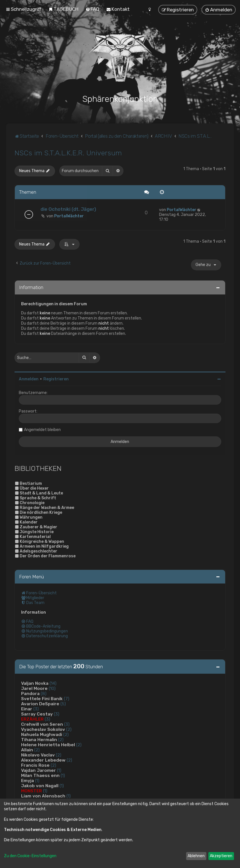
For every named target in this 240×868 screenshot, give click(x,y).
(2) (69, 729)
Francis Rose (35, 765)
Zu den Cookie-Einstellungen (30, 856)
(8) (44, 693)
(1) (59, 770)
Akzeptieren (221, 856)
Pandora (30, 693)
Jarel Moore (34, 688)
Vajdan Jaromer (38, 770)
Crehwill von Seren (42, 724)
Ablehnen (196, 856)
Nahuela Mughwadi (42, 734)
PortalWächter (69, 215)
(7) (67, 698)
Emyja (28, 780)
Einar (27, 708)
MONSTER (31, 790)
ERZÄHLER (32, 719)
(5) (63, 703)
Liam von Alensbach (43, 795)
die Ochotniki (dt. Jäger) (68, 208)
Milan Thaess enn (40, 775)
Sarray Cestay (37, 714)
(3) (36, 708)
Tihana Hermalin (39, 739)
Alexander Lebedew (43, 760)
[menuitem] (63, 9)
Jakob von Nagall (40, 785)
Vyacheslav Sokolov (43, 729)
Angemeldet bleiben (42, 429)
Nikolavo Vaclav (38, 754)
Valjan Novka (35, 683)
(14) (53, 683)
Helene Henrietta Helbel (48, 744)
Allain (27, 749)
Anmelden (29, 378)
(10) (52, 688)
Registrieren (56, 378)
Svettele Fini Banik (42, 698)
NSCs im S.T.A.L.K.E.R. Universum (68, 152)
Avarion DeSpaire (40, 703)
